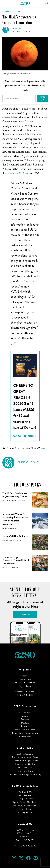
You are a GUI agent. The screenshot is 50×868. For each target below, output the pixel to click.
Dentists (25, 719)
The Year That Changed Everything (25, 774)
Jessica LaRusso (11, 501)
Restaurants (25, 712)
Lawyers (25, 726)
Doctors (25, 723)
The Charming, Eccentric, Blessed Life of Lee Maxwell (16, 560)
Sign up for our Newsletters (25, 802)
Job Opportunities (25, 799)
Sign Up (42, 98)
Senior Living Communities (25, 733)
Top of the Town (25, 771)
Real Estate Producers (25, 730)
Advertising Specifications (25, 806)
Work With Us (25, 792)
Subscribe (25, 676)
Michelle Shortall (13, 540)
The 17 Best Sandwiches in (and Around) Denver (15, 495)
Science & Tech (11, 12)
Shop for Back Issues (25, 683)
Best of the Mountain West (25, 757)
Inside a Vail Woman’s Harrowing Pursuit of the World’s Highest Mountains (15, 519)
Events (25, 716)
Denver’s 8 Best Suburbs (15, 536)
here (43, 449)
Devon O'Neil (10, 528)
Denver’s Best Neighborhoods (25, 761)
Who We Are (25, 795)
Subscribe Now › (24, 436)
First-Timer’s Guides (25, 764)
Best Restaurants (25, 754)
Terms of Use (25, 809)
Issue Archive (25, 679)
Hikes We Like (25, 768)
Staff (25, 501)
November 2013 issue (18, 174)
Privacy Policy (25, 813)
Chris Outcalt (19, 29)
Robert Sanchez (11, 568)
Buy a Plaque (25, 686)
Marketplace (25, 736)
